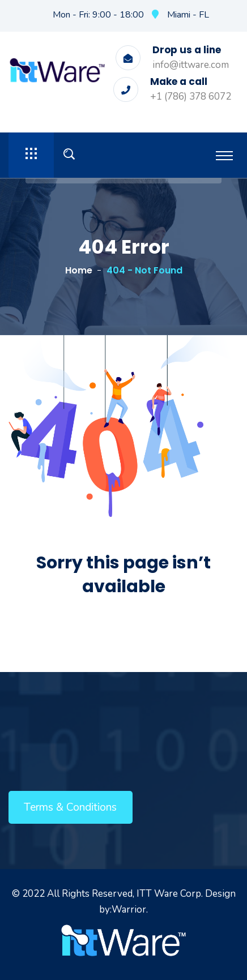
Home (79, 270)
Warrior (129, 910)
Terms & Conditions (70, 807)
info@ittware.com (191, 65)
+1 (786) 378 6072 (191, 97)
